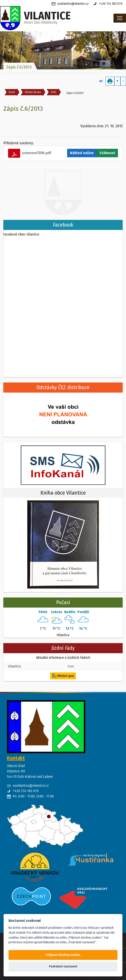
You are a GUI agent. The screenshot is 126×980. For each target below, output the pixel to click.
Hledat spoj (63, 676)
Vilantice (63, 635)
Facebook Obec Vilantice (21, 234)
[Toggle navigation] (120, 18)
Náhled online (82, 153)
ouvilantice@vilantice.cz (70, 4)
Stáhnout (107, 153)
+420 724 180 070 (108, 4)
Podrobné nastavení (63, 966)
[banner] (47, 18)
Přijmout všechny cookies (63, 955)
